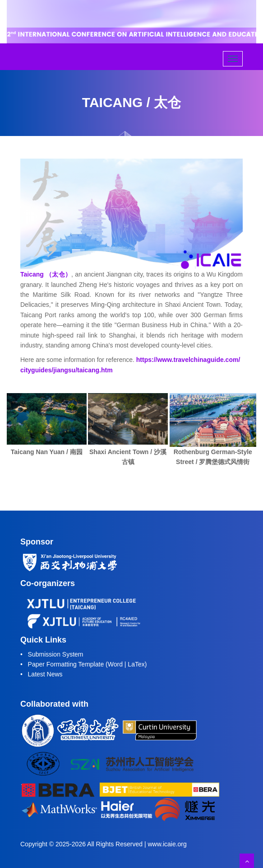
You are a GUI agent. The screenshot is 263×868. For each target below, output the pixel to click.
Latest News (45, 674)
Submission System (56, 654)
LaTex (136, 664)
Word (115, 664)
